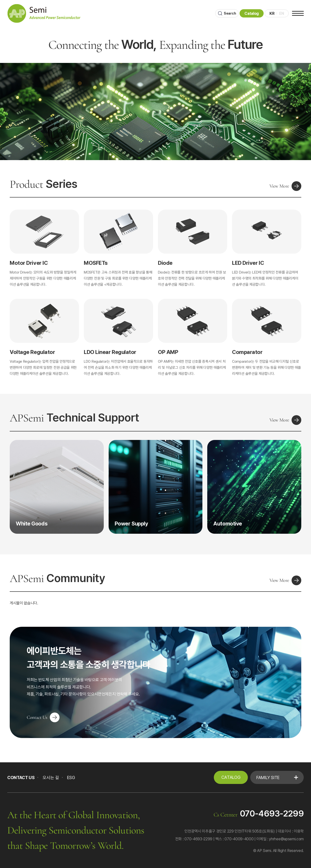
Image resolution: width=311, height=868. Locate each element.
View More (285, 186)
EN (281, 13)
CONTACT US (21, 777)
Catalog (250, 13)
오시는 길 (51, 777)
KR (271, 13)
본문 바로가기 (0, 0)
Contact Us (43, 717)
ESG (71, 777)
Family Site (268, 777)
